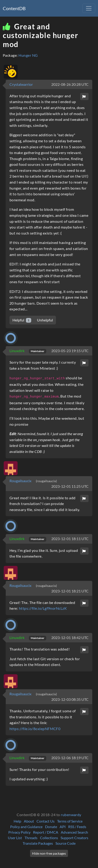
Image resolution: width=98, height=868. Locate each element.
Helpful (22, 320)
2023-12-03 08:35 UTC (70, 699)
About (29, 821)
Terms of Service (70, 821)
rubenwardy (71, 815)
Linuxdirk (17, 351)
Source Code (66, 843)
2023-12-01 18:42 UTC (70, 638)
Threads (31, 838)
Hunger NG (28, 55)
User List (15, 838)
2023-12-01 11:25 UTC (70, 486)
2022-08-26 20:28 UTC (70, 84)
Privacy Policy (19, 832)
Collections (49, 838)
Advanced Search (74, 832)
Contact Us (46, 821)
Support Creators (74, 838)
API (63, 827)
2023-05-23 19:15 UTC (70, 351)
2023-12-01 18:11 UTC (70, 539)
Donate (51, 827)
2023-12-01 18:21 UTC (70, 591)
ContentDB (14, 8)
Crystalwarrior (21, 84)
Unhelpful (45, 320)
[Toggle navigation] (89, 8)
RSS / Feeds (77, 827)
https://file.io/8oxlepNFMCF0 (35, 729)
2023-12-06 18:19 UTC (70, 758)
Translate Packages (38, 843)
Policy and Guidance (26, 827)
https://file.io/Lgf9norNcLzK (43, 608)
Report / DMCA (46, 832)
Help (17, 821)
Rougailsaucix (21, 481)
